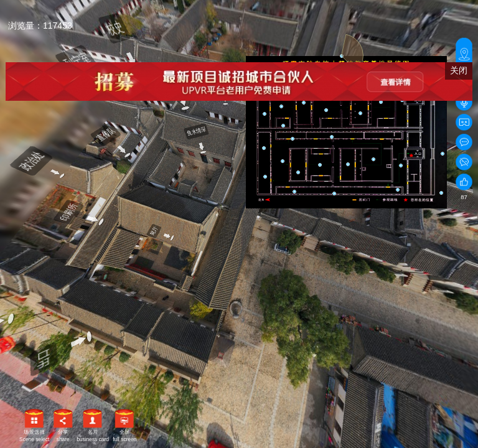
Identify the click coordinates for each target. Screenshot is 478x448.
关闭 (459, 70)
